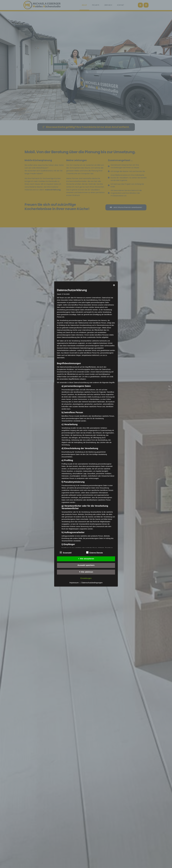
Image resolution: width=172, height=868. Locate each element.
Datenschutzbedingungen (92, 583)
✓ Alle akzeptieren (86, 559)
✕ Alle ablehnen (86, 572)
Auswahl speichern (86, 565)
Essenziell (66, 552)
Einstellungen (86, 578)
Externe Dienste (95, 552)
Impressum (74, 583)
